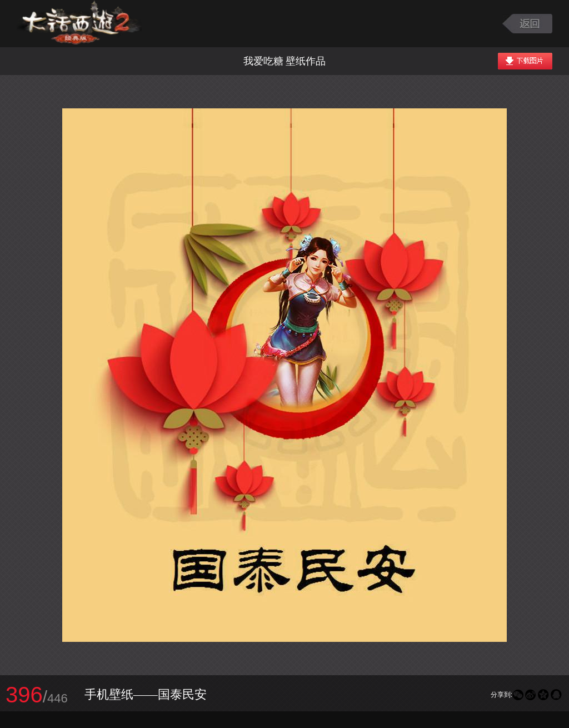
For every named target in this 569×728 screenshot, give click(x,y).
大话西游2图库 (79, 24)
